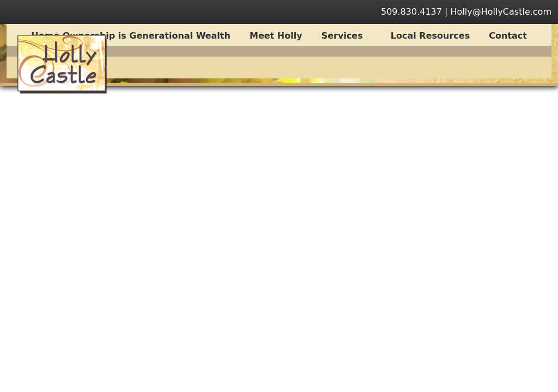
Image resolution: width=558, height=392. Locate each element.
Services (348, 36)
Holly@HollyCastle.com (501, 12)
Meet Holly (276, 36)
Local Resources (430, 36)
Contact (508, 36)
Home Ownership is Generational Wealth (131, 36)
